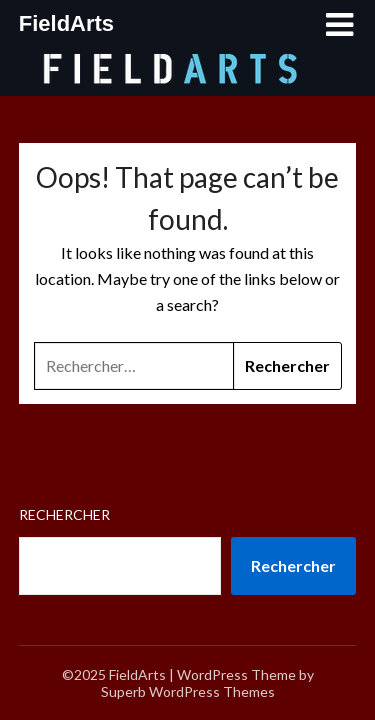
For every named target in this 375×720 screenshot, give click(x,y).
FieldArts (66, 23)
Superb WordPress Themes (188, 691)
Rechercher (64, 514)
